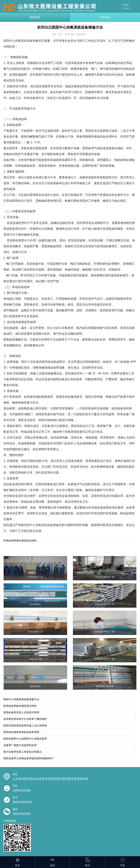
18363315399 (22, 790)
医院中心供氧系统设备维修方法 (77, 27)
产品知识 (105, 17)
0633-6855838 (22, 802)
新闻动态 (35, 17)
